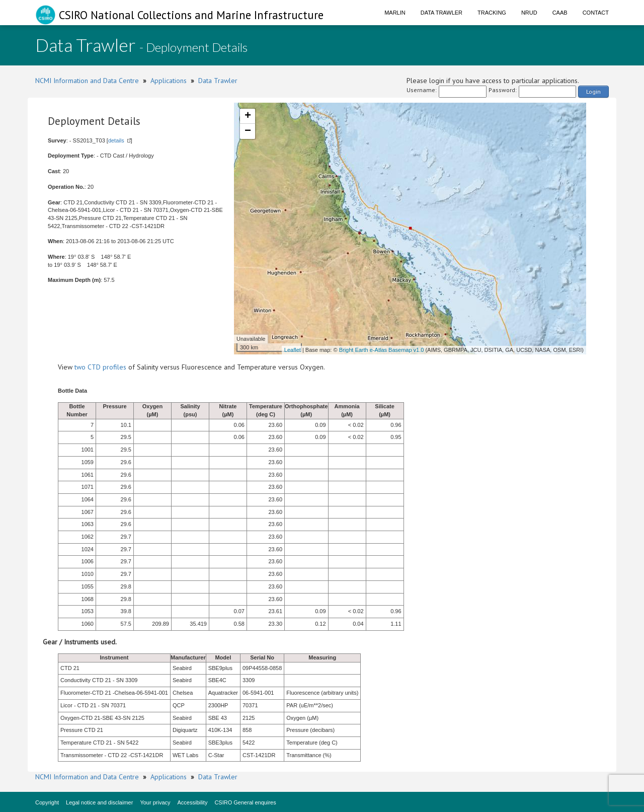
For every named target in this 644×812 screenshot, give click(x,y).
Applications (169, 81)
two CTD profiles (100, 367)
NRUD (529, 13)
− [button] (248, 131)
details (116, 140)
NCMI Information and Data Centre (87, 81)
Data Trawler (441, 13)
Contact (596, 13)
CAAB (560, 13)
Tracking (492, 13)
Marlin (395, 13)
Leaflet (293, 350)
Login (593, 91)
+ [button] (248, 116)
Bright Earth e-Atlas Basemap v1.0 (382, 350)
